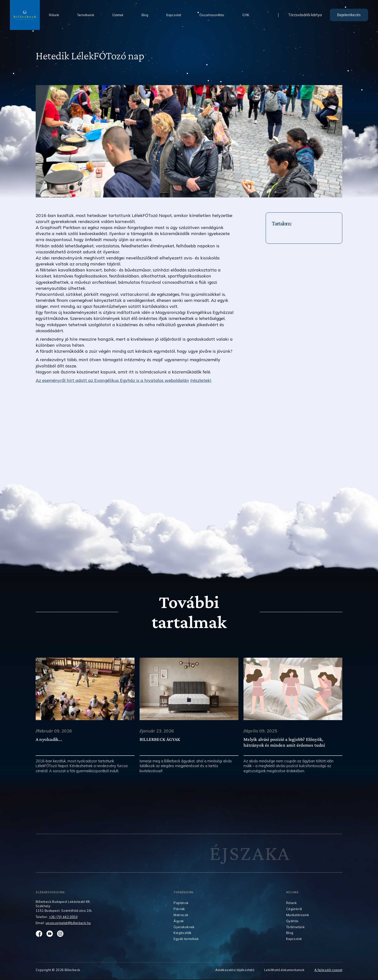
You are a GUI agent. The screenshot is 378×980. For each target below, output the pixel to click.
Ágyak (179, 921)
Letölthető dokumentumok (284, 970)
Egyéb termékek (186, 939)
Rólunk (54, 15)
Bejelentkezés (349, 15)
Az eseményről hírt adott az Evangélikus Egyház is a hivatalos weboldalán (112, 380)
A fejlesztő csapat (328, 970)
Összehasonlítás (212, 15)
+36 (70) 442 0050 (63, 917)
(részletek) (201, 380)
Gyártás (292, 921)
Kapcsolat (174, 15)
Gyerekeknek (184, 927)
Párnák (179, 909)
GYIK (246, 15)
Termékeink (86, 15)
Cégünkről (294, 909)
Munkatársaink (298, 915)
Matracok (181, 915)
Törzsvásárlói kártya (305, 15)
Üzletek (118, 15)
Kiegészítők (182, 933)
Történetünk (295, 927)
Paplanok (181, 903)
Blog (145, 15)
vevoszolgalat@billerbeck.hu (68, 923)
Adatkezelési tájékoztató (235, 970)
